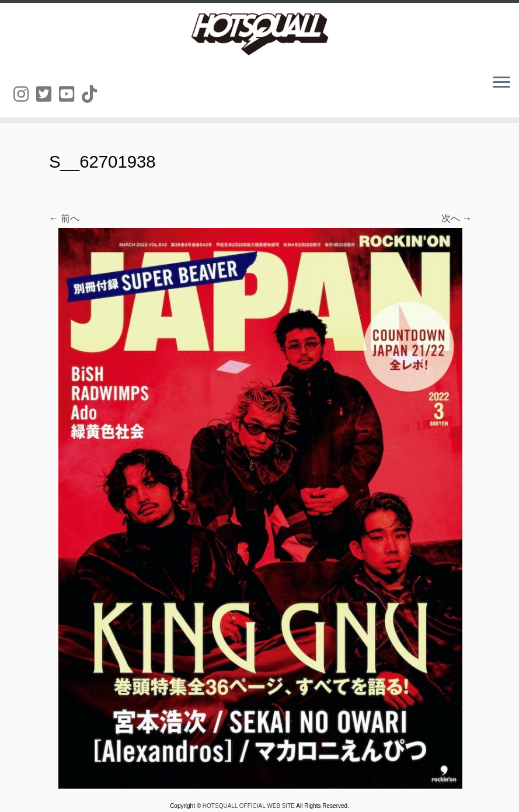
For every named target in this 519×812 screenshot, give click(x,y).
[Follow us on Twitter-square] (48, 94)
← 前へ (64, 218)
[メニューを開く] (501, 83)
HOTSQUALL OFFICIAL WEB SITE (249, 806)
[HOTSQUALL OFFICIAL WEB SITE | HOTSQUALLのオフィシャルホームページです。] (259, 34)
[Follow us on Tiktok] (93, 94)
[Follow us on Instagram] (25, 94)
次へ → (457, 218)
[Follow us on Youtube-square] (70, 94)
